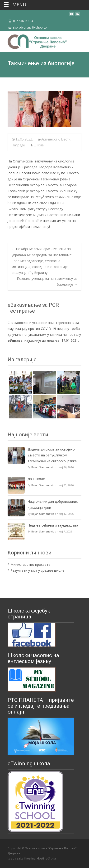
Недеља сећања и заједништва (53, 525)
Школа (39, 145)
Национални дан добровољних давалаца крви (53, 504)
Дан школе (36, 479)
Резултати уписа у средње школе (37, 570)
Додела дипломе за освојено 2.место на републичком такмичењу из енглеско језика (52, 455)
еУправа (15, 340)
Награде (18, 145)
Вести (66, 139)
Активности (50, 139)
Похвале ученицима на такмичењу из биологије (47, 281)
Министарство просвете (30, 564)
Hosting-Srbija (47, 858)
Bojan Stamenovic (43, 467)
